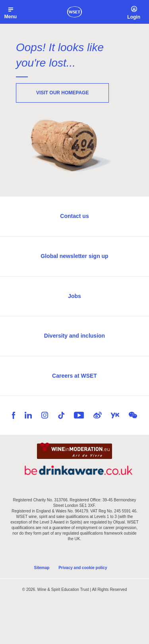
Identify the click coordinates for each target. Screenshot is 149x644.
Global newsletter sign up (74, 256)
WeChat (133, 415)
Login (134, 17)
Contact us (74, 216)
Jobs (74, 296)
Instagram (45, 415)
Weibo (98, 415)
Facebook (14, 415)
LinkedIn (28, 415)
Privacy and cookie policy (83, 568)
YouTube (79, 415)
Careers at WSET (74, 376)
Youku (115, 416)
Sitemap (42, 568)
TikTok (61, 415)
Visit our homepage (62, 93)
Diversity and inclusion (74, 336)
